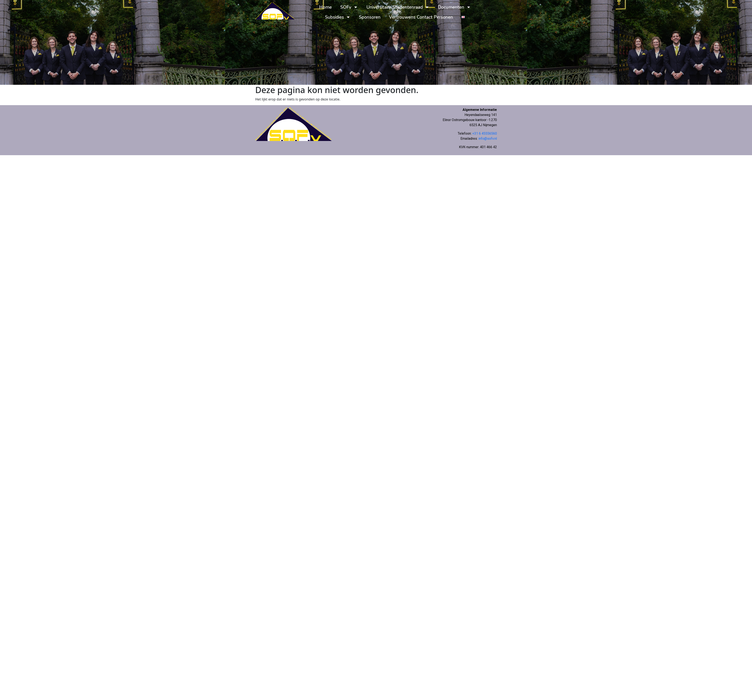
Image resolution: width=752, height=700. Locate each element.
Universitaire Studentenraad (398, 7)
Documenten (454, 7)
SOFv (349, 7)
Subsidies (338, 17)
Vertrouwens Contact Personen (421, 17)
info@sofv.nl (488, 139)
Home (325, 7)
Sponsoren (370, 17)
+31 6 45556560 (485, 133)
